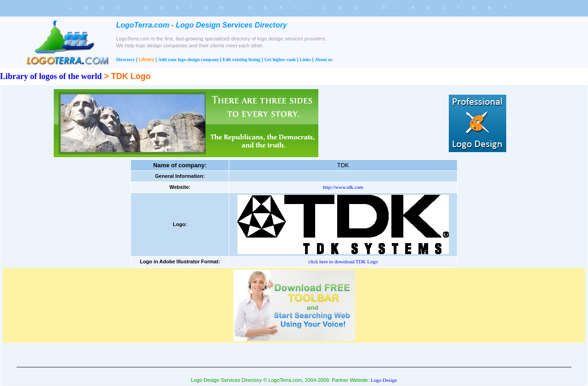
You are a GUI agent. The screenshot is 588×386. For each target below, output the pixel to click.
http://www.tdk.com (343, 187)
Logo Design (384, 380)
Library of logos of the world (51, 76)
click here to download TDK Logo (343, 261)
